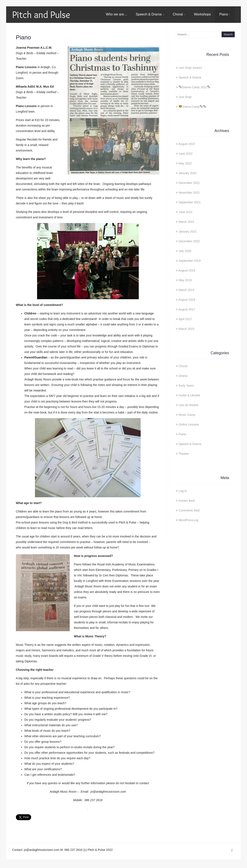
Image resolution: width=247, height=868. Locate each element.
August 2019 (187, 270)
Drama (183, 376)
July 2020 (185, 251)
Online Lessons (189, 424)
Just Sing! (185, 97)
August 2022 (187, 144)
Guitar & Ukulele (189, 395)
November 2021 (189, 193)
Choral (179, 14)
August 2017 (187, 309)
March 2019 (186, 290)
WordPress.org (188, 520)
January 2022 (188, 173)
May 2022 (185, 163)
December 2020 (189, 241)
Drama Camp (192, 107)
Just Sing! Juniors (190, 68)
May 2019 (185, 280)
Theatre (184, 454)
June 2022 (185, 154)
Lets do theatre (188, 405)
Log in (183, 491)
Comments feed (189, 510)
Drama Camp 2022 (194, 87)
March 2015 (186, 329)
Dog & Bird (70, 522)
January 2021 (188, 231)
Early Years (186, 386)
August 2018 (187, 300)
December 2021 (189, 183)
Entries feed (187, 501)
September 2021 (190, 202)
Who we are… (117, 14)
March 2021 (186, 222)
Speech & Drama (150, 14)
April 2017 (185, 319)
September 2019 (190, 261)
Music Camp (187, 415)
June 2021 (185, 212)
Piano (225, 14)
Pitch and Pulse (41, 15)
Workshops (203, 14)
